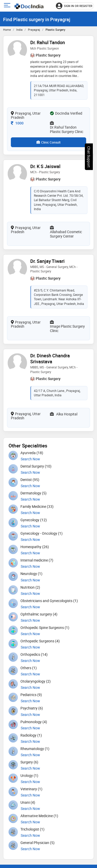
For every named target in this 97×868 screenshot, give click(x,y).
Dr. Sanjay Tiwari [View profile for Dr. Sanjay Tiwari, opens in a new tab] (47, 261)
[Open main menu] (8, 6)
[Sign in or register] (75, 6)
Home (7, 30)
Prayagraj (34, 30)
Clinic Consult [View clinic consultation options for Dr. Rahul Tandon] (48, 142)
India (19, 30)
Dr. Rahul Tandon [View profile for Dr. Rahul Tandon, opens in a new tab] (48, 42)
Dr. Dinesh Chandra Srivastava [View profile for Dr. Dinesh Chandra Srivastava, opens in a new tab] (50, 358)
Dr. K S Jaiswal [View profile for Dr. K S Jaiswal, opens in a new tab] (45, 166)
